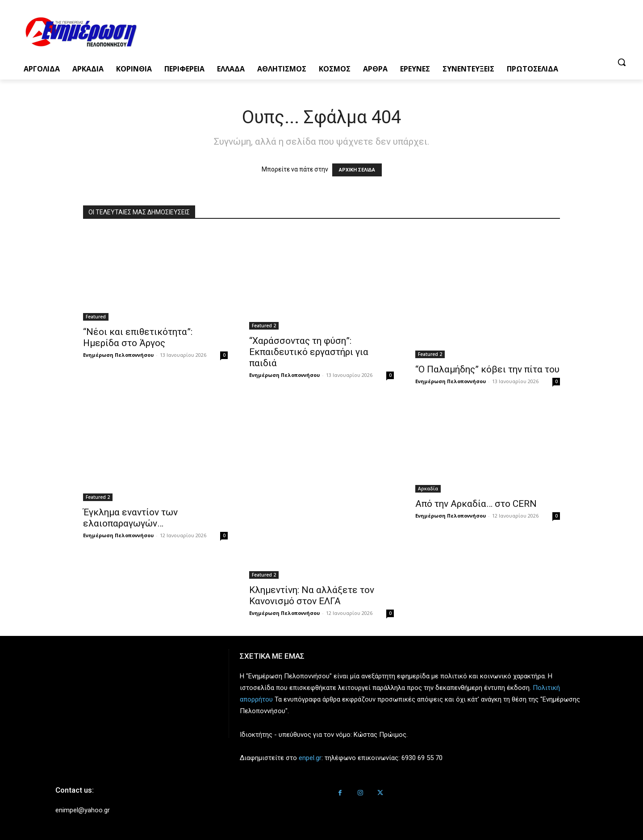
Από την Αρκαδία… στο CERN (476, 504)
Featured (96, 317)
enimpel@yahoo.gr (83, 810)
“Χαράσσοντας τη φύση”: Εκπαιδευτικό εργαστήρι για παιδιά (309, 352)
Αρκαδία (428, 489)
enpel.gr (310, 758)
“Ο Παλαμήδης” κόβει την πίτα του (487, 369)
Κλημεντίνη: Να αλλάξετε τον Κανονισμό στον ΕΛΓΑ (312, 596)
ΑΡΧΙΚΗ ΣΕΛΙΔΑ (357, 170)
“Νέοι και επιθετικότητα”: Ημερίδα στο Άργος (138, 337)
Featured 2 (264, 326)
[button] (622, 62)
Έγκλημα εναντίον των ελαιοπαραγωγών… (130, 518)
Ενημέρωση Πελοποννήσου (118, 355)
